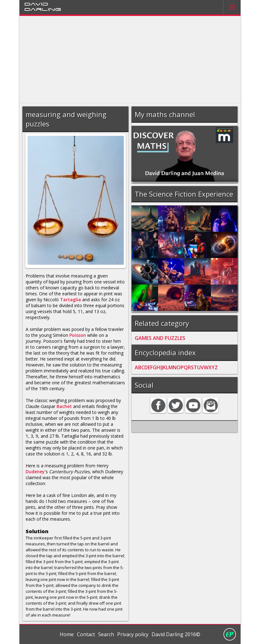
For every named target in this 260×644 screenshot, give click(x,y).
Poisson (78, 335)
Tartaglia (70, 300)
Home (67, 634)
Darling (43, 9)
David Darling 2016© (176, 634)
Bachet (64, 406)
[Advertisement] (130, 60)
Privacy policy (133, 634)
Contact (86, 634)
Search (106, 634)
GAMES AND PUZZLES (160, 338)
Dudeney (35, 472)
